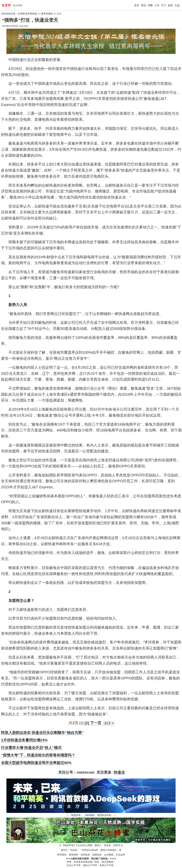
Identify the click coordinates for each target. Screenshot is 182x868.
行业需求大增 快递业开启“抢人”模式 (31, 748)
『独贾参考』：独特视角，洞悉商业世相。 (91, 815)
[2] (87, 723)
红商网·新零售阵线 (27, 14)
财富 (170, 5)
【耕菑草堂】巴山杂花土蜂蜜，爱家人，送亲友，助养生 (91, 845)
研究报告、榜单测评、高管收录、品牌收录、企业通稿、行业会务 (91, 855)
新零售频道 (47, 14)
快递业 (119, 772)
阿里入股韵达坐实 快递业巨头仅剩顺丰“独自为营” (42, 733)
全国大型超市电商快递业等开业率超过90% (36, 763)
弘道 (177, 5)
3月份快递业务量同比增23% (24, 740)
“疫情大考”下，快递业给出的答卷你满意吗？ (38, 755)
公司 (157, 5)
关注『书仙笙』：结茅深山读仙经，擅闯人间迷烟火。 (91, 850)
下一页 (96, 723)
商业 (144, 5)
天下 (164, 5)
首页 (137, 5)
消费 (150, 5)
